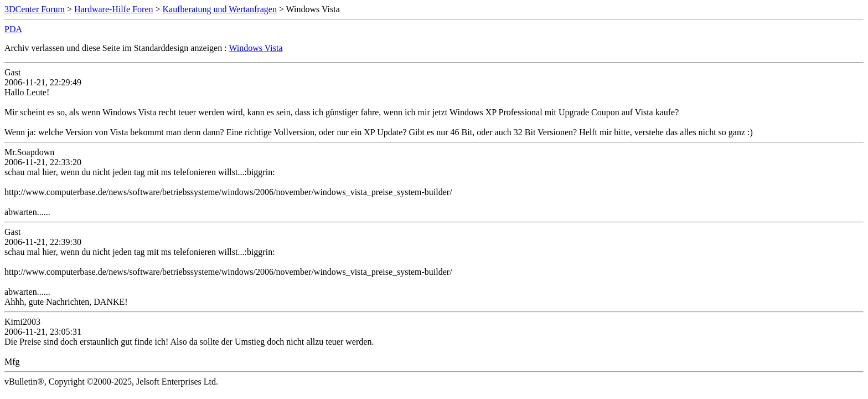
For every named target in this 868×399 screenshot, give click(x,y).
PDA (13, 29)
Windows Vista (255, 48)
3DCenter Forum (35, 9)
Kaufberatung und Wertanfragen (220, 9)
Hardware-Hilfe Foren (114, 9)
